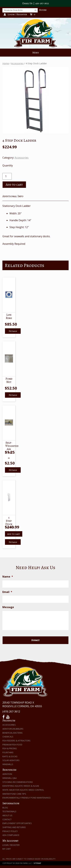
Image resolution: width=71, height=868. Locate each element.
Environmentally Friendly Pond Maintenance (27, 798)
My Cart (7, 849)
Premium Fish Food (12, 745)
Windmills (8, 764)
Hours (43, 10)
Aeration (7, 774)
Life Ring (9, 316)
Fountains (8, 752)
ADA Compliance (11, 835)
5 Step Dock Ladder (10, 522)
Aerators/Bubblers (13, 729)
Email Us (27, 3)
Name (8, 577)
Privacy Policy (10, 831)
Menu (36, 53)
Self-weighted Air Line (12, 447)
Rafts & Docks (10, 756)
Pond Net (9, 380)
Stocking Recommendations (18, 782)
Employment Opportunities (17, 823)
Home (6, 63)
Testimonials (9, 811)
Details (13, 331)
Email (7, 592)
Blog (5, 808)
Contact (7, 819)
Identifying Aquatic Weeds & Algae (21, 786)
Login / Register (11, 845)
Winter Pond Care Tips (14, 794)
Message (8, 607)
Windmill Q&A (10, 778)
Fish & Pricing (10, 748)
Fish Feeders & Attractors (16, 741)
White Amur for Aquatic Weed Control (23, 790)
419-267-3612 (42, 3)
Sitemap (37, 863)
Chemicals (8, 737)
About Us (7, 815)
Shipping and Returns (14, 827)
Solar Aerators (11, 760)
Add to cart (14, 185)
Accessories (17, 63)
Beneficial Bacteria (12, 733)
